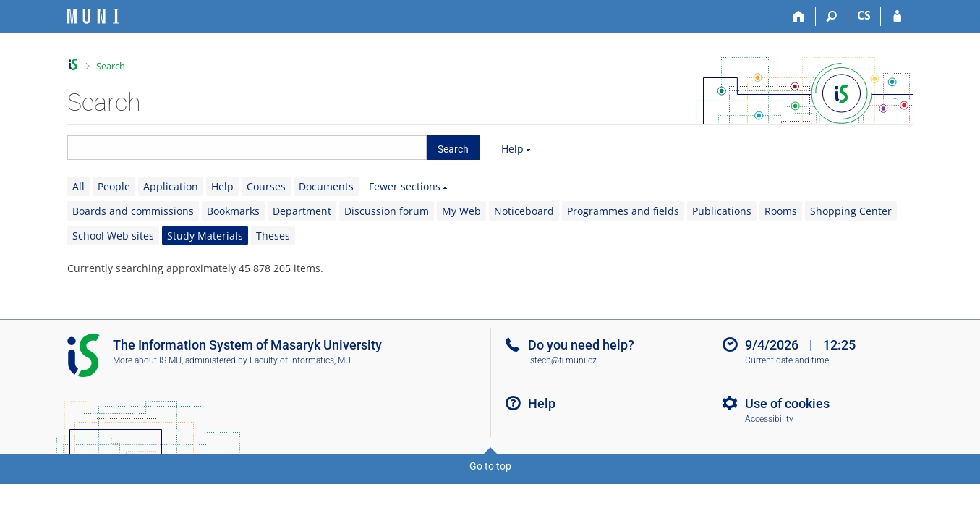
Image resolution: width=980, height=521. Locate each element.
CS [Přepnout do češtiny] (864, 15)
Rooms (781, 211)
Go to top (490, 466)
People (114, 186)
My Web (461, 211)
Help (512, 149)
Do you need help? (581, 345)
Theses (273, 236)
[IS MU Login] (897, 17)
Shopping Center (851, 211)
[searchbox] (247, 148)
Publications (722, 211)
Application (171, 186)
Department (302, 211)
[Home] (800, 17)
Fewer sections (405, 186)
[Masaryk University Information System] (93, 16)
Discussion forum (387, 211)
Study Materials (205, 236)
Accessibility (769, 419)
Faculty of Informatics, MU (300, 360)
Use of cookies (787, 403)
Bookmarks (233, 211)
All (78, 186)
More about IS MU (147, 360)
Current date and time (787, 360)
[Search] (832, 17)
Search (111, 66)
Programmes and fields (623, 211)
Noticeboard (524, 211)
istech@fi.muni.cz (562, 360)
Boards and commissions (133, 211)
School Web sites (113, 236)
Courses (266, 186)
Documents (326, 186)
